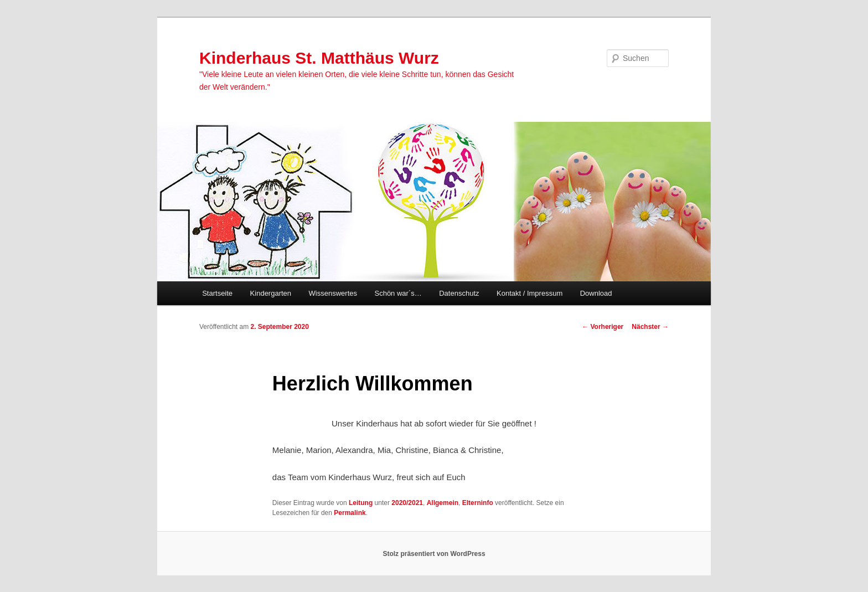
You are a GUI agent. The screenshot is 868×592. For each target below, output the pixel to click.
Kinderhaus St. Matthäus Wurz (319, 58)
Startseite (217, 293)
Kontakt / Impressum (529, 293)
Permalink (350, 513)
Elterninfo (478, 503)
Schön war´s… (398, 293)
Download (596, 293)
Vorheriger (603, 327)
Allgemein (443, 503)
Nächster (650, 327)
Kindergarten (271, 293)
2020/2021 (407, 503)
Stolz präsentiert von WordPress (434, 554)
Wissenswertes (333, 293)
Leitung (361, 503)
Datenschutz (459, 293)
